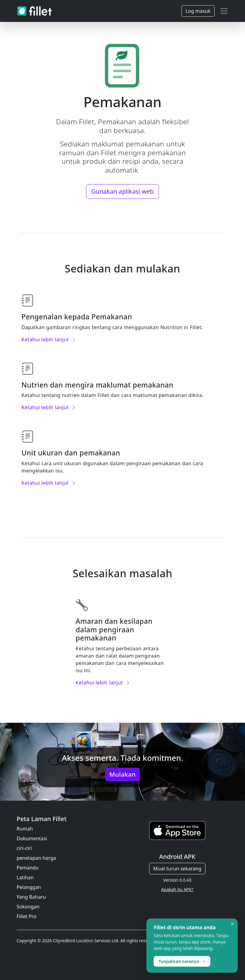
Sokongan (28, 907)
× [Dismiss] (232, 924)
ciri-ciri (24, 848)
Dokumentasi (32, 838)
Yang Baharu (31, 897)
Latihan (25, 877)
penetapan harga (37, 858)
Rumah (25, 829)
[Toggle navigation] (224, 11)
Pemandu (28, 868)
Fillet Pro (27, 916)
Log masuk (198, 11)
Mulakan (122, 774)
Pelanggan (29, 887)
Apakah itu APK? (177, 889)
